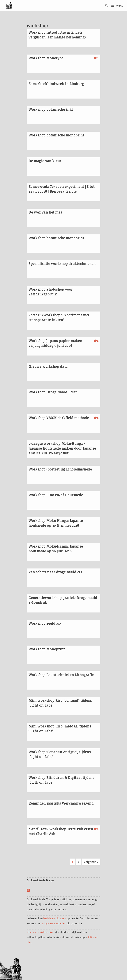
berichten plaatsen (55, 918)
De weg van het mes (45, 212)
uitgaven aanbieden (54, 923)
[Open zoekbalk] (105, 6)
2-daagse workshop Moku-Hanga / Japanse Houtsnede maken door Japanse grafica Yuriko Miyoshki (62, 448)
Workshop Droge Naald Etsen (53, 392)
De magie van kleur (45, 161)
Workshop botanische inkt (51, 109)
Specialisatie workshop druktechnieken (62, 264)
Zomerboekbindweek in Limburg (56, 84)
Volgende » (91, 862)
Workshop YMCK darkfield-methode (59, 418)
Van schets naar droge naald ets (55, 572)
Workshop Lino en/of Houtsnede (56, 495)
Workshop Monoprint (47, 649)
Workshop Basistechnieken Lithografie (61, 675)
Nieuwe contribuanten (40, 932)
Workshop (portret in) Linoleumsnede (60, 469)
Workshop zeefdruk (45, 623)
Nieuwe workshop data (48, 366)
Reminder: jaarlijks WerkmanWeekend (61, 803)
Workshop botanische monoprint (56, 135)
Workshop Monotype (46, 58)
